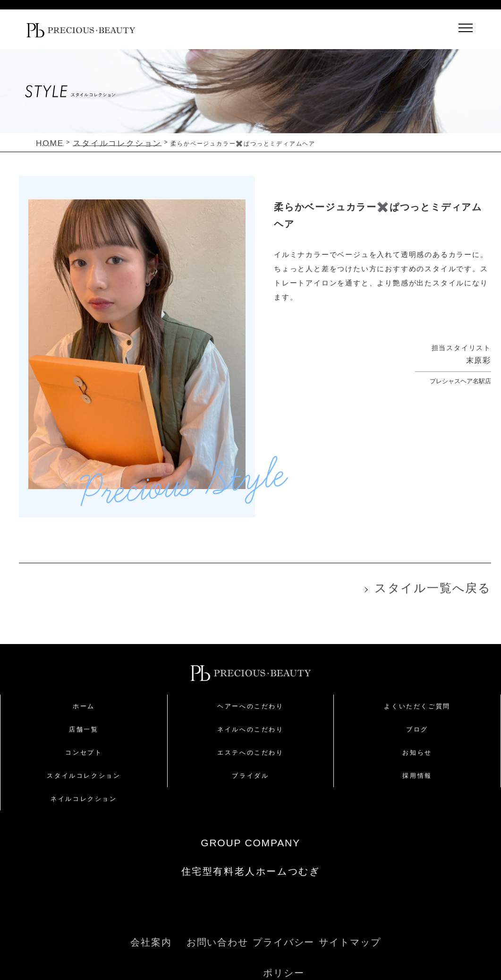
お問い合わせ (218, 926)
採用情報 (417, 769)
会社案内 (151, 926)
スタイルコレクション (84, 769)
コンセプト (84, 745)
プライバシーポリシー (284, 926)
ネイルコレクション (84, 792)
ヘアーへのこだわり (250, 699)
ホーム (84, 699)
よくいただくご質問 (417, 699)
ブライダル (250, 769)
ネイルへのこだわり (250, 722)
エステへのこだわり (250, 745)
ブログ (417, 722)
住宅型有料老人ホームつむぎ (250, 864)
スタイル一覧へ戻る (455, 583)
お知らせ (417, 745)
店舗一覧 (84, 722)
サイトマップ (350, 926)
